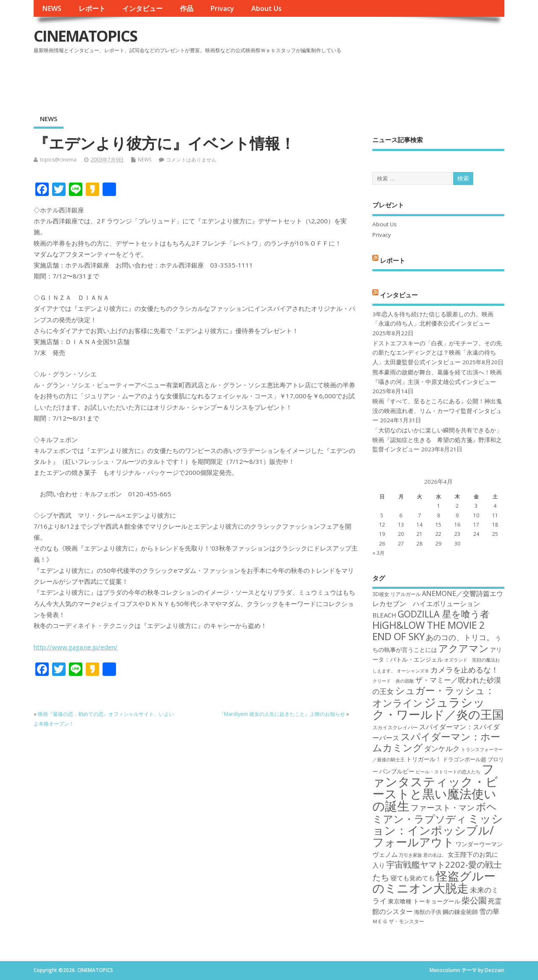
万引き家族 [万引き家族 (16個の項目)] (410, 855)
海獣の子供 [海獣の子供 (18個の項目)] (428, 912)
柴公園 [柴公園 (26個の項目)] (474, 900)
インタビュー (142, 8)
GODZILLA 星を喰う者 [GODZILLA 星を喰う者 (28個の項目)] (443, 614)
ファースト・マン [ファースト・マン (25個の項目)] (443, 807)
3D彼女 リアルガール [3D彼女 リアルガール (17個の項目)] (397, 594)
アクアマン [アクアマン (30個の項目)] (464, 648)
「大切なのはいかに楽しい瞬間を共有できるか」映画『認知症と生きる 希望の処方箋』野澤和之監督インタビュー (437, 440)
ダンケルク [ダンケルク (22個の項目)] (442, 748)
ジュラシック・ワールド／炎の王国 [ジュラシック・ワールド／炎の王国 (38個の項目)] (438, 708)
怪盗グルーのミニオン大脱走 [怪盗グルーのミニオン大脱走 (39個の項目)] (434, 882)
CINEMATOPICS (85, 36)
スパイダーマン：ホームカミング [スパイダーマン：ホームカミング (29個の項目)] (436, 742)
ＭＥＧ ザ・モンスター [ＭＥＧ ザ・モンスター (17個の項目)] (398, 921)
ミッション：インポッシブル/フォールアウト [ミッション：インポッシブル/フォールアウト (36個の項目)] (438, 830)
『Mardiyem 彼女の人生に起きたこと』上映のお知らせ (282, 714)
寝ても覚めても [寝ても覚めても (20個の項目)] (413, 878)
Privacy (222, 8)
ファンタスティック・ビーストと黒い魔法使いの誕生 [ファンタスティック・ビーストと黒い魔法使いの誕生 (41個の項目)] (435, 787)
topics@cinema (58, 160)
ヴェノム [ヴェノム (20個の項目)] (385, 854)
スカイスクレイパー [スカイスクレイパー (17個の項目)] (395, 727)
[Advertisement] (344, 79)
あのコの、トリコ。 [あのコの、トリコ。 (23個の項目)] (460, 637)
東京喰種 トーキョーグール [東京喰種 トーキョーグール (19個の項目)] (424, 901)
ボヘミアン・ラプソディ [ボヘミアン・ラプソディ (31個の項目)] (435, 812)
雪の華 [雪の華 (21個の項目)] (489, 911)
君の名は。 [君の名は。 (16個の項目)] (435, 855)
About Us (266, 8)
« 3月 (378, 553)
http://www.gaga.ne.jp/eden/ (76, 647)
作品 (187, 8)
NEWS (52, 8)
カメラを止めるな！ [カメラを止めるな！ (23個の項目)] (464, 670)
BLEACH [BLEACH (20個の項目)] (384, 615)
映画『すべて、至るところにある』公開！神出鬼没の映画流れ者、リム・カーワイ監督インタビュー (437, 411)
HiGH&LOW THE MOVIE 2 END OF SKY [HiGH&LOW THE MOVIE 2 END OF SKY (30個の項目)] (429, 631)
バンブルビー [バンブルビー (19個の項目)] (397, 771)
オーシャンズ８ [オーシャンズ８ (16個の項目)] (413, 671)
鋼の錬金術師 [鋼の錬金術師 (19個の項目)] (460, 912)
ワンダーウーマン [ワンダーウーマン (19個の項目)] (479, 844)
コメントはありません (191, 160)
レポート (92, 8)
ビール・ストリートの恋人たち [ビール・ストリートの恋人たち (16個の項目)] (448, 772)
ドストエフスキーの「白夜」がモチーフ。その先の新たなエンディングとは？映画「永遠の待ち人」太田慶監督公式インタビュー (437, 353)
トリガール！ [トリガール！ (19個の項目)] (424, 759)
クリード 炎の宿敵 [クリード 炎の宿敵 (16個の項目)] (393, 681)
